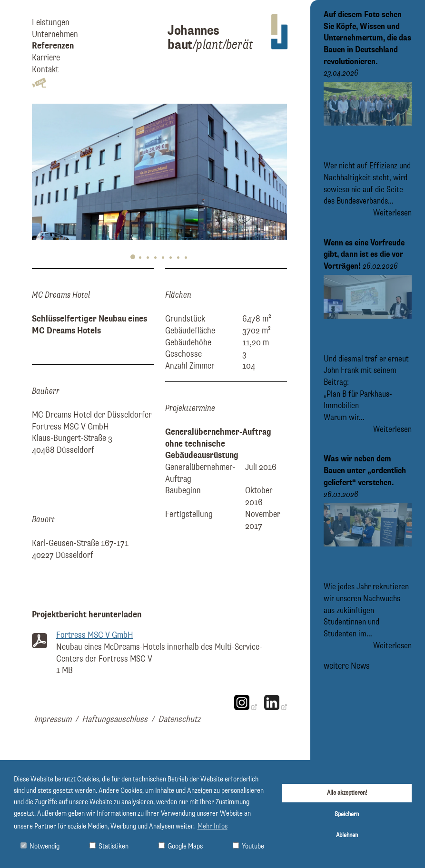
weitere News (347, 666)
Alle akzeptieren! (347, 793)
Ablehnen (347, 835)
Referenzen (53, 46)
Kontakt (45, 70)
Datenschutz (179, 719)
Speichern (347, 814)
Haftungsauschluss (115, 719)
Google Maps (181, 846)
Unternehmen (55, 34)
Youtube (248, 846)
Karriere (46, 58)
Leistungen (51, 23)
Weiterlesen (392, 213)
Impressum (53, 719)
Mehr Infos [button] (212, 827)
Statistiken (109, 846)
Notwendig (40, 846)
